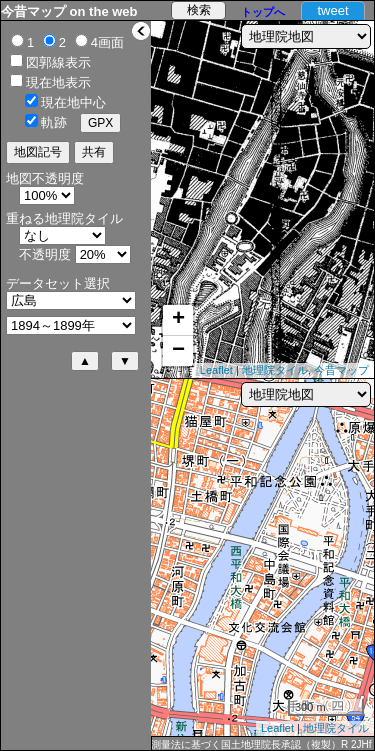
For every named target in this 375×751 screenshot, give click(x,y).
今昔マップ (341, 370)
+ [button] (178, 320)
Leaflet (216, 370)
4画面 (107, 42)
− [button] (178, 351)
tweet (332, 10)
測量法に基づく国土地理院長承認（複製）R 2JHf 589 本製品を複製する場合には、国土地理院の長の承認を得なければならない (261, 745)
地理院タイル (275, 370)
